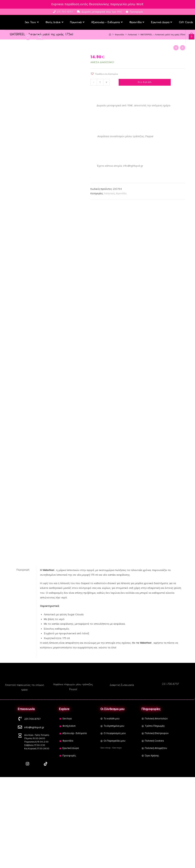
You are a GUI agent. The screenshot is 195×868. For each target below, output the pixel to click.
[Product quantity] (101, 82)
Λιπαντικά (109, 193)
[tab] (23, 569)
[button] (104, 73)
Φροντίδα (121, 193)
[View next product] (183, 47)
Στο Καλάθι (145, 82)
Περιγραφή (23, 569)
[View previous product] (176, 47)
